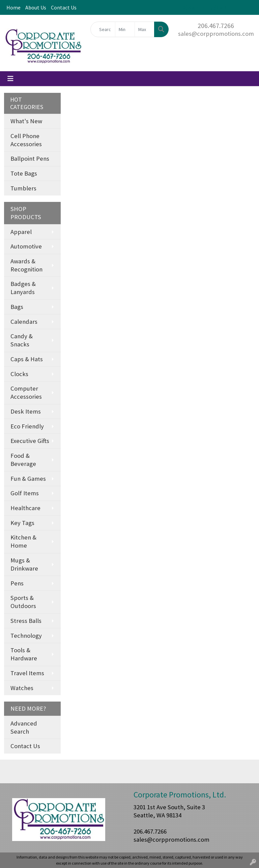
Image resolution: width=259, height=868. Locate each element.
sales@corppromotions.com (216, 34)
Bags (17, 307)
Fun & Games (28, 479)
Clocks (19, 374)
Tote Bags (24, 173)
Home (13, 7)
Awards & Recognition (26, 265)
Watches (22, 688)
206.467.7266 (216, 25)
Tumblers (23, 188)
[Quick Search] (103, 29)
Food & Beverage (23, 460)
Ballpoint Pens (30, 159)
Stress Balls (26, 621)
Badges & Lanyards (23, 288)
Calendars (24, 322)
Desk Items (26, 411)
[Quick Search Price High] (145, 29)
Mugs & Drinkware (24, 564)
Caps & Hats (27, 359)
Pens (17, 583)
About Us (36, 7)
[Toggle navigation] (10, 79)
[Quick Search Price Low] (125, 29)
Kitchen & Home (23, 541)
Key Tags (22, 523)
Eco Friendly (27, 426)
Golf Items (25, 493)
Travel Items (27, 673)
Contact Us (64, 7)
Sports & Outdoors (23, 602)
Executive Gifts (30, 441)
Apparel (21, 232)
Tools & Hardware (24, 654)
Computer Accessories (26, 392)
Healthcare (25, 508)
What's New (26, 121)
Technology (26, 636)
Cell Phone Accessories (26, 140)
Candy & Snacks (22, 340)
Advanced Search (24, 727)
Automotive (26, 246)
